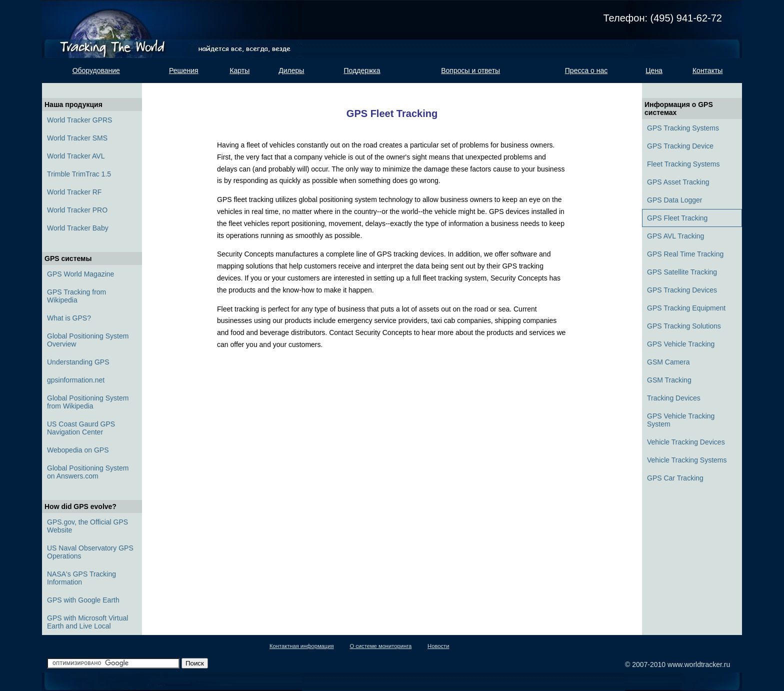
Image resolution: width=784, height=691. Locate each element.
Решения (184, 70)
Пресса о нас (586, 70)
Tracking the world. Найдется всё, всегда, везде (118, 29)
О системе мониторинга (380, 646)
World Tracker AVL (76, 156)
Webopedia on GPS (78, 450)
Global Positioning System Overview (88, 340)
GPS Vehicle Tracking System (681, 420)
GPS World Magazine (80, 274)
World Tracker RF (74, 192)
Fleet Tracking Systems (683, 164)
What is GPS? (69, 318)
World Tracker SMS (77, 138)
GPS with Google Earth (83, 600)
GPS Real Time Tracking (685, 254)
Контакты (707, 70)
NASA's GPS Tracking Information (81, 578)
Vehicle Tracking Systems (687, 460)
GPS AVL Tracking (675, 236)
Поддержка (362, 70)
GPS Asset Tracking (678, 182)
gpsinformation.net (76, 380)
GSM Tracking (669, 380)
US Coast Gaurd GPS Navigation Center (81, 428)
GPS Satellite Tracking (682, 272)
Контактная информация (302, 646)
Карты (239, 70)
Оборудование (96, 70)
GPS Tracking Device (680, 146)
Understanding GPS (78, 362)
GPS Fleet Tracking (677, 218)
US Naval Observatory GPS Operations (90, 552)
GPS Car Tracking (675, 478)
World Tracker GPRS (79, 120)
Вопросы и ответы (470, 70)
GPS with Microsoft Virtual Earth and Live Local (87, 622)
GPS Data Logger (675, 200)
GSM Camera (668, 362)
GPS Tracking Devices (682, 290)
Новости (438, 646)
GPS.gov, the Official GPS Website (87, 526)
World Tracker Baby (78, 228)
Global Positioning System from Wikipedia (88, 402)
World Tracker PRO (77, 210)
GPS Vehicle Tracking (681, 344)
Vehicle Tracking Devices (686, 442)
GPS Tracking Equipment (686, 308)
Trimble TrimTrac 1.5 (79, 174)
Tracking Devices (674, 398)
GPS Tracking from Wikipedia (76, 296)
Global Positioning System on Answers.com (88, 472)
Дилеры (291, 70)
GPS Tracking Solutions (684, 326)
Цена (654, 70)
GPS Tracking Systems (683, 128)
